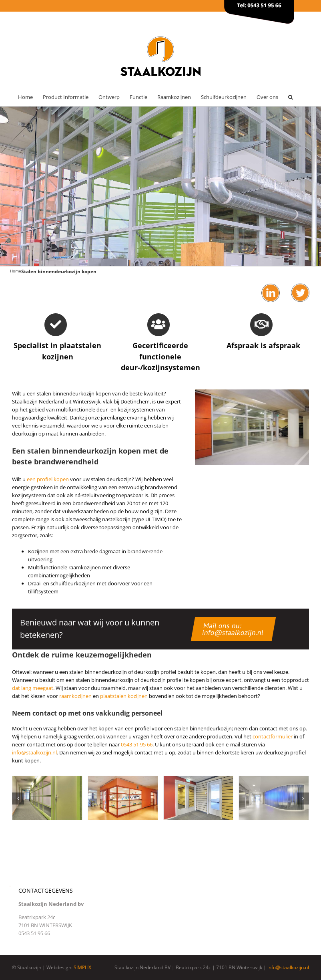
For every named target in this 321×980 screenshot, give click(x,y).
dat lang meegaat (33, 688)
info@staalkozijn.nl (34, 752)
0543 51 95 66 (137, 744)
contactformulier (273, 736)
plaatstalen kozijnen (124, 696)
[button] (291, 97)
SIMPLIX (82, 967)
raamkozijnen (75, 696)
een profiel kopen (48, 479)
